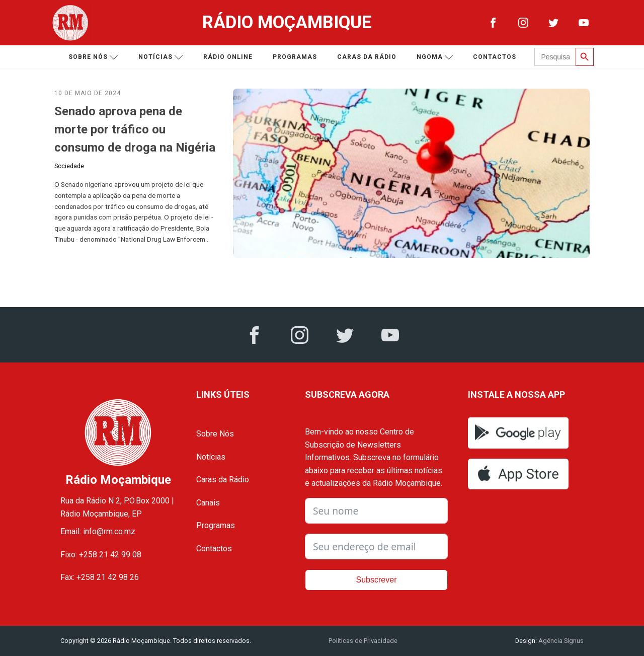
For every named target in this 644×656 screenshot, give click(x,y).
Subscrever (377, 580)
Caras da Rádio (367, 57)
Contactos (495, 57)
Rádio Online (228, 57)
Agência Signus (560, 641)
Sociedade (69, 166)
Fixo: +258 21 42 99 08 (101, 555)
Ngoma (435, 57)
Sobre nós (93, 57)
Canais (208, 503)
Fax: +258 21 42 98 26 (100, 577)
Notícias (161, 57)
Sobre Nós (215, 434)
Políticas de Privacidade (363, 641)
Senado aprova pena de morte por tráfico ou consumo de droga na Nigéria (135, 129)
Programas (295, 57)
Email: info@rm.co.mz (98, 531)
